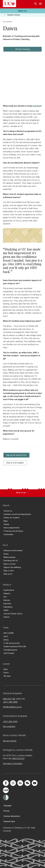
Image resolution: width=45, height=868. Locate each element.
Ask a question (9, 726)
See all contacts (10, 741)
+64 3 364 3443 (10, 721)
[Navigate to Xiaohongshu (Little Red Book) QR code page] (6, 790)
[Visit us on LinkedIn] (20, 783)
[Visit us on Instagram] (13, 783)
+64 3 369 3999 (10, 702)
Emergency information (13, 763)
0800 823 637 (18, 758)
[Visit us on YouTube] (35, 783)
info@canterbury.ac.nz (12, 707)
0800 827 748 (9, 699)
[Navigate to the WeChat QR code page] (27, 783)
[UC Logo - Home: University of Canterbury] (9, 4)
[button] (22, 11)
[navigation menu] (40, 4)
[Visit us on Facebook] (6, 783)
